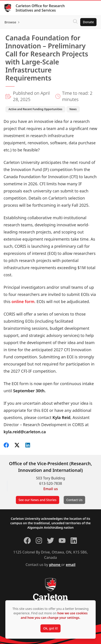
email (70, 565)
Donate (88, 22)
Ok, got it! (50, 628)
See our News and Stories (38, 500)
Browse (10, 22)
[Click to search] (75, 22)
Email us (51, 489)
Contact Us (75, 500)
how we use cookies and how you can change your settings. (54, 615)
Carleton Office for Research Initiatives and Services (40, 8)
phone (55, 565)
